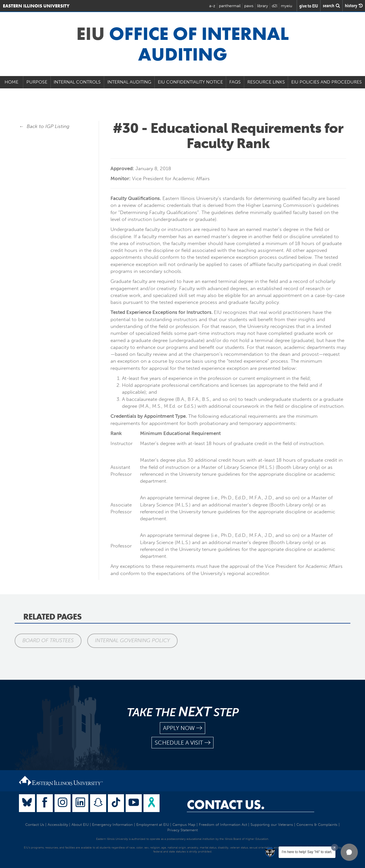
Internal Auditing (129, 82)
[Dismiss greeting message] (335, 847)
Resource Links (266, 82)
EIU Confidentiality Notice (190, 82)
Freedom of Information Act (223, 825)
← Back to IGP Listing (44, 126)
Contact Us (35, 825)
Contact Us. (226, 805)
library (263, 6)
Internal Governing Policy (132, 640)
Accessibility (58, 825)
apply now (182, 728)
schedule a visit (182, 743)
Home (11, 82)
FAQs (235, 82)
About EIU (80, 825)
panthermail (230, 6)
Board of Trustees (48, 640)
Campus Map (184, 825)
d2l (274, 6)
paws (249, 6)
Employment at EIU (153, 825)
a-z (212, 6)
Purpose (37, 82)
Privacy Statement (182, 830)
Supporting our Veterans (272, 825)
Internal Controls (77, 82)
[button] (349, 852)
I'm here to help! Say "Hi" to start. (307, 852)
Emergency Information (112, 825)
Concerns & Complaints (317, 825)
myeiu (287, 6)
